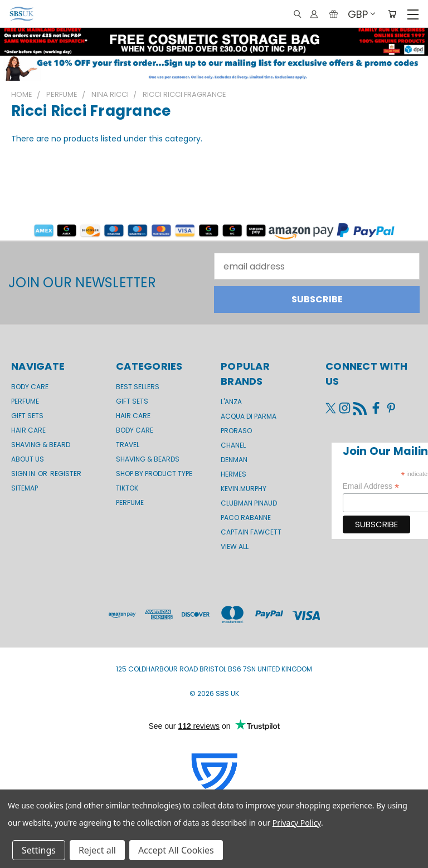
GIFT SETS (27, 416)
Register (66, 474)
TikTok (127, 488)
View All (235, 546)
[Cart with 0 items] (392, 14)
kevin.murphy (244, 489)
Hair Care (28, 430)
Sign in (24, 474)
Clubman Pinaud (249, 503)
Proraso (236, 431)
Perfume (25, 401)
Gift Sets (132, 401)
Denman (234, 460)
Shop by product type (154, 474)
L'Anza (231, 402)
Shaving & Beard (41, 445)
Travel (128, 445)
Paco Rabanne (246, 518)
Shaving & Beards (148, 459)
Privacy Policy (297, 823)
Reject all (97, 850)
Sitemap (25, 488)
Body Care (30, 387)
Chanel (233, 445)
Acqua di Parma (249, 416)
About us (28, 459)
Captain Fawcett (251, 532)
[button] (214, 68)
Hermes (234, 474)
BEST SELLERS (138, 387)
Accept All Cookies (176, 850)
